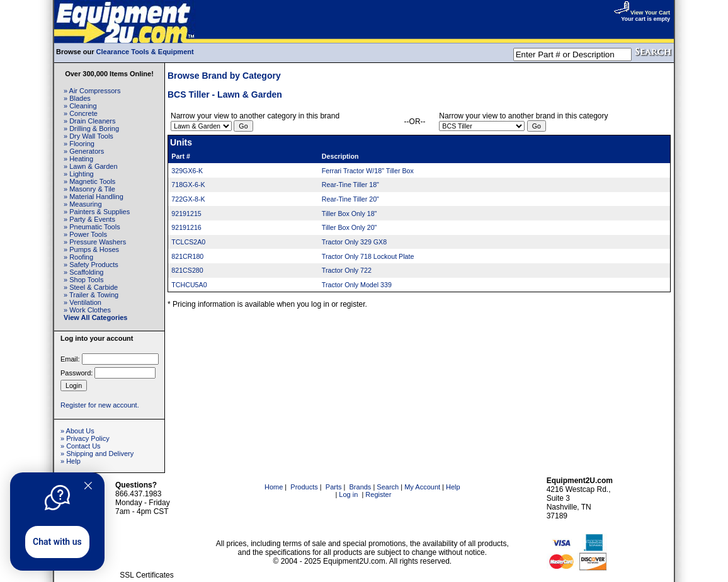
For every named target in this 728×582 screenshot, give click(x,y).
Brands (361, 487)
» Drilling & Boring (91, 128)
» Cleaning (80, 106)
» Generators (84, 151)
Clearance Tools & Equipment (145, 52)
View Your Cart (642, 13)
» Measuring (83, 204)
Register (378, 494)
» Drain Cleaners (90, 121)
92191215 (186, 214)
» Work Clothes (87, 310)
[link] (147, 548)
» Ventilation (82, 302)
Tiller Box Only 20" (349, 227)
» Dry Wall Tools (88, 136)
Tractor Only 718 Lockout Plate (368, 256)
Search (388, 487)
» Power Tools (85, 234)
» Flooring (79, 144)
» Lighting (79, 174)
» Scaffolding (83, 272)
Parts (334, 487)
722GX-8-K (188, 199)
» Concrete (81, 113)
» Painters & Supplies (97, 212)
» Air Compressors (92, 91)
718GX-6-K (188, 185)
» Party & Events (89, 219)
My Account (422, 487)
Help (453, 487)
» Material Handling (94, 197)
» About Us (77, 431)
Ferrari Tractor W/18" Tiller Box (368, 171)
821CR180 (187, 256)
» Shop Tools (83, 280)
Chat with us (57, 542)
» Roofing (78, 257)
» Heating (78, 159)
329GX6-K (187, 171)
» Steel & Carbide (91, 287)
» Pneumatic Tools (92, 227)
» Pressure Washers (95, 242)
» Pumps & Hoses (91, 249)
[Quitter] (88, 486)
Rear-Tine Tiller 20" (350, 199)
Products (304, 487)
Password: (77, 373)
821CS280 (187, 270)
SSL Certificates (147, 575)
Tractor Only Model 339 (357, 285)
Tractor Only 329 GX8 (354, 242)
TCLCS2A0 (188, 242)
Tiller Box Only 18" (349, 214)
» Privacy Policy (85, 438)
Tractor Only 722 (347, 270)
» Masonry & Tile (89, 189)
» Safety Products (91, 265)
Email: (70, 359)
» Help (71, 461)
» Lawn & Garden (91, 166)
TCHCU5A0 (189, 285)
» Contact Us (81, 446)
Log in (348, 494)
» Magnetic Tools (89, 181)
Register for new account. (100, 405)
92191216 (186, 227)
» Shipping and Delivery (97, 454)
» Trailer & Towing (91, 295)
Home (274, 487)
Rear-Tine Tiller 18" (350, 185)
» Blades (77, 98)
